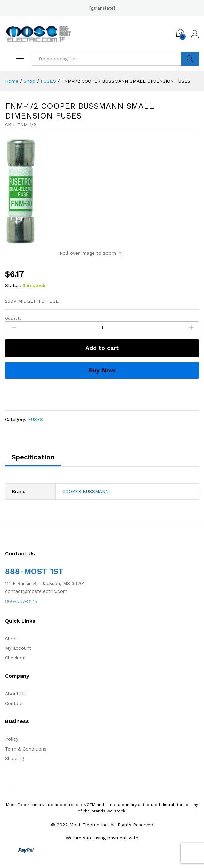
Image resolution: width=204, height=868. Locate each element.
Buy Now (102, 370)
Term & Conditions (26, 749)
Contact (14, 703)
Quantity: (14, 318)
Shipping (15, 758)
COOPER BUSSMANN (85, 491)
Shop (11, 639)
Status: (13, 285)
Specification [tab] (33, 457)
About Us (15, 694)
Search (190, 59)
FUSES (36, 419)
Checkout (16, 658)
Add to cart (102, 348)
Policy (12, 739)
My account (18, 648)
